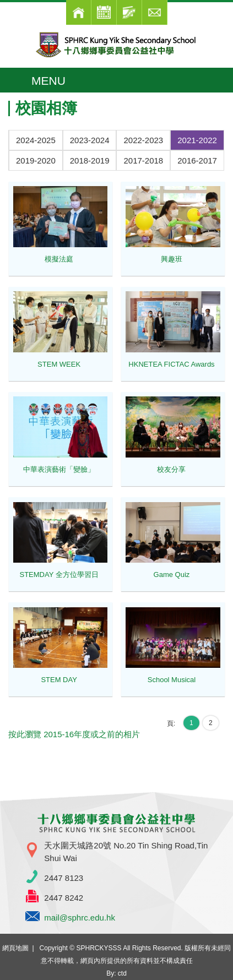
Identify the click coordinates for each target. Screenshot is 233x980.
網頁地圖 (15, 948)
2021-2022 (197, 140)
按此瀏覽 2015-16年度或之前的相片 (74, 734)
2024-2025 (36, 140)
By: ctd (116, 973)
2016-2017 (197, 160)
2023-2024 (90, 140)
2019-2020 (36, 160)
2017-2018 (143, 160)
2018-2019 (90, 160)
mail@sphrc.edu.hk (80, 918)
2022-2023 (143, 140)
